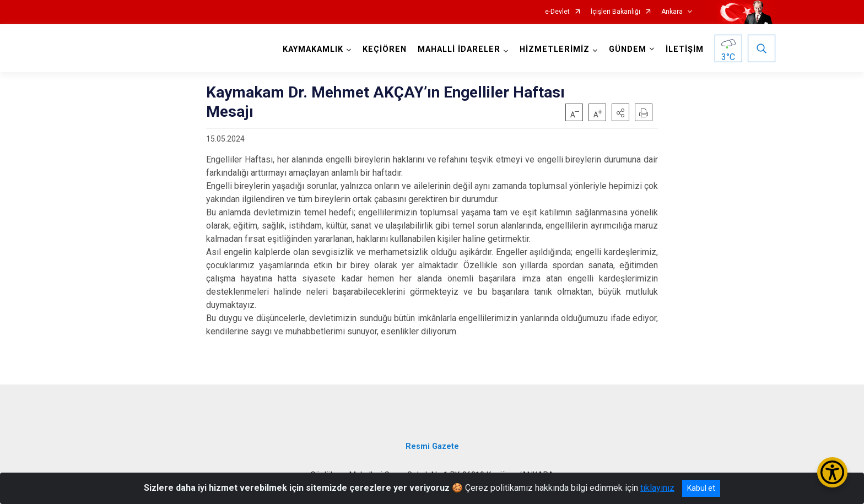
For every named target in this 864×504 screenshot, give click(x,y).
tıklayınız (657, 488)
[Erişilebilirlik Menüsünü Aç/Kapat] (832, 472)
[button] (620, 112)
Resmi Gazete (432, 446)
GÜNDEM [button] (628, 49)
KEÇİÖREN (385, 49)
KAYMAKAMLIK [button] (313, 49)
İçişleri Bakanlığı (615, 12)
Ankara (672, 12)
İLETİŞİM (685, 49)
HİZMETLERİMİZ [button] (555, 49)
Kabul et (701, 488)
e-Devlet (557, 12)
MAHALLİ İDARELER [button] (459, 49)
